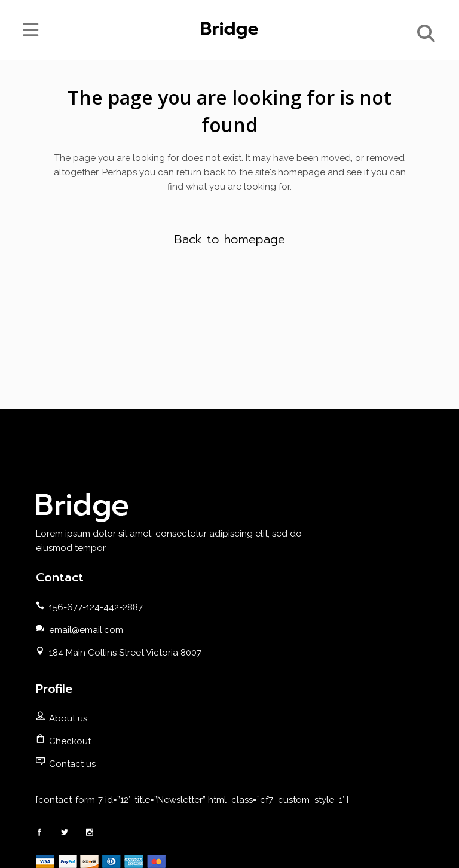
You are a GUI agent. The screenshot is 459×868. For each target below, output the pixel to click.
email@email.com (86, 630)
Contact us (72, 764)
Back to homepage (230, 239)
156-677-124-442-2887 (96, 607)
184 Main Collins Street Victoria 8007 (125, 653)
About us (68, 718)
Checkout (70, 741)
